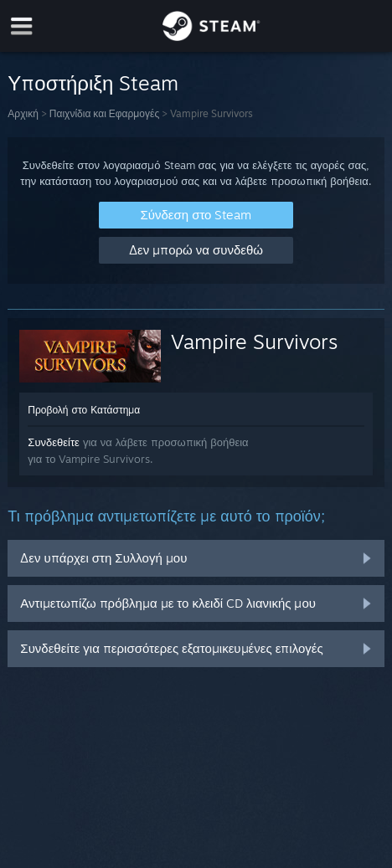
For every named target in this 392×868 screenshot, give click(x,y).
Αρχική (23, 113)
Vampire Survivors (254, 342)
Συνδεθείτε (54, 442)
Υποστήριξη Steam (93, 83)
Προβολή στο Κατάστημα (84, 410)
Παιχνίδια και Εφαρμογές (104, 113)
